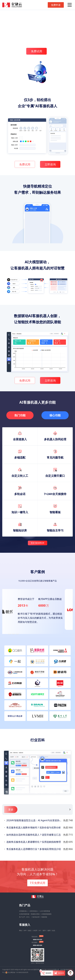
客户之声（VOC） (25, 917)
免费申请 (56, 5)
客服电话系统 (35, 914)
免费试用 (37, 51)
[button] (10, 634)
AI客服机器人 (23, 911)
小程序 (35, 931)
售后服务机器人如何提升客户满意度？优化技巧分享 (40, 792)
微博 (49, 931)
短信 (54, 931)
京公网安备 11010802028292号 (18, 972)
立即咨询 (50, 165)
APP (25, 931)
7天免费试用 (38, 883)
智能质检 (44, 917)
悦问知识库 (36, 917)
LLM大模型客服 (45, 911)
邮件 (44, 931)
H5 (40, 931)
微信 (30, 931)
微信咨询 (59, 973)
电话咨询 (47, 973)
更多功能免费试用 (37, 543)
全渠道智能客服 (24, 914)
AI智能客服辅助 (46, 914)
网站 (21, 931)
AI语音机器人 (34, 911)
